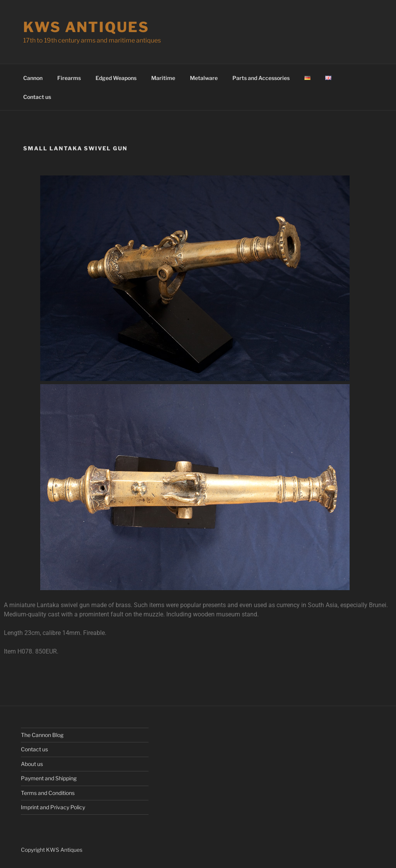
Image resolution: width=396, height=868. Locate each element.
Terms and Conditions (48, 793)
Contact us (37, 97)
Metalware (204, 78)
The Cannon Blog (42, 735)
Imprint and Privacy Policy (53, 807)
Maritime (163, 78)
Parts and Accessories (261, 78)
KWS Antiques (86, 27)
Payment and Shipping (49, 778)
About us (32, 764)
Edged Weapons (116, 78)
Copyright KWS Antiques (52, 850)
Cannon (33, 78)
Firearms (69, 78)
